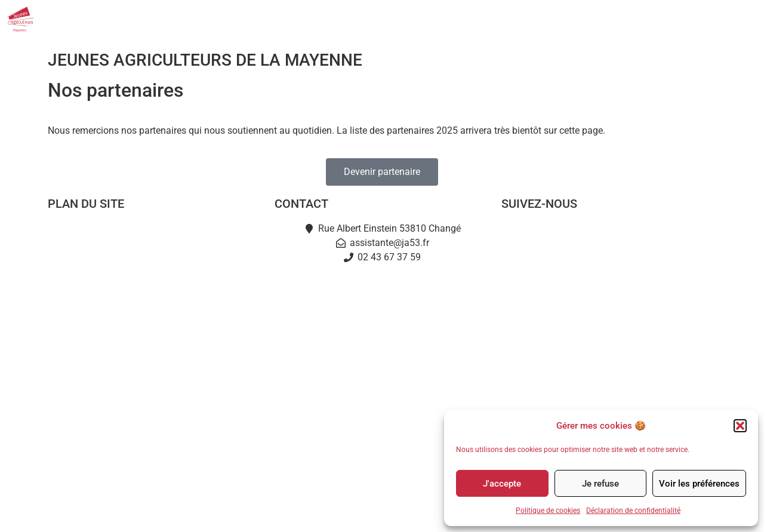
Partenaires (654, 19)
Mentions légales (328, 512)
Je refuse (600, 484)
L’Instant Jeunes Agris (155, 400)
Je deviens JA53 (155, 317)
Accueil (155, 235)
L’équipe (155, 290)
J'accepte (502, 484)
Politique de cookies (548, 511)
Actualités (485, 19)
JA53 (426, 20)
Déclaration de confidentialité (633, 511)
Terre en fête (155, 372)
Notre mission (155, 262)
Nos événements (568, 20)
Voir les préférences (699, 484)
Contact (718, 19)
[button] (740, 426)
